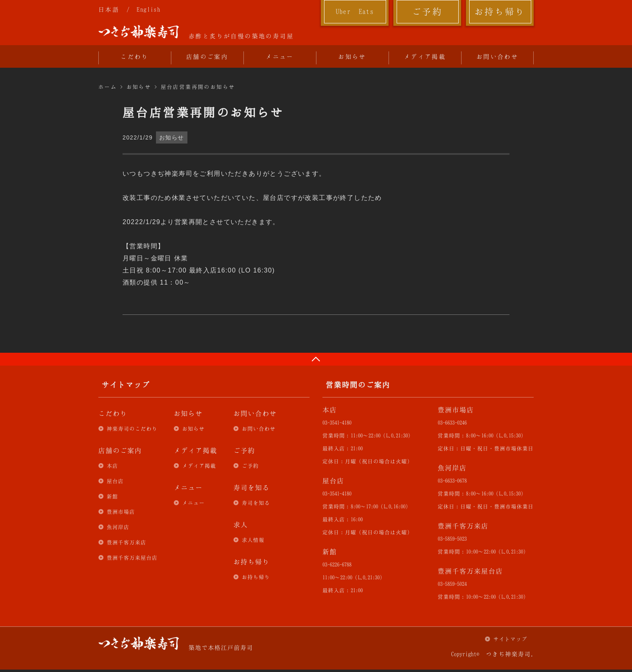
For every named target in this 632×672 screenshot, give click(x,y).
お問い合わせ (497, 56)
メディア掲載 (425, 56)
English (149, 9)
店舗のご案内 (207, 56)
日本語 (109, 9)
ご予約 (427, 11)
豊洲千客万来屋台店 (132, 558)
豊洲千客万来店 (127, 542)
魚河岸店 (118, 527)
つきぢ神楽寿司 (139, 32)
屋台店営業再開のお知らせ (198, 87)
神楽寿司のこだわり (132, 429)
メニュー (280, 56)
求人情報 (253, 540)
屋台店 (115, 481)
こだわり (135, 56)
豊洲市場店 (121, 512)
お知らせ (352, 56)
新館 (112, 496)
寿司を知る (256, 503)
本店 (112, 466)
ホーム (108, 87)
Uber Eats (355, 11)
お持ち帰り (500, 11)
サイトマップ (510, 639)
